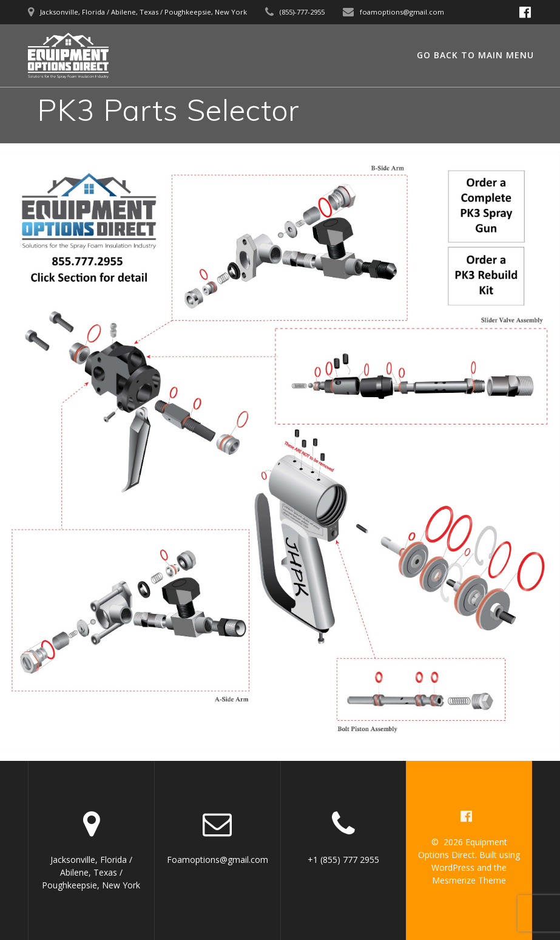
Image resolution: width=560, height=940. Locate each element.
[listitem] (486, 206)
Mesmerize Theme (469, 880)
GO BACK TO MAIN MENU (475, 55)
